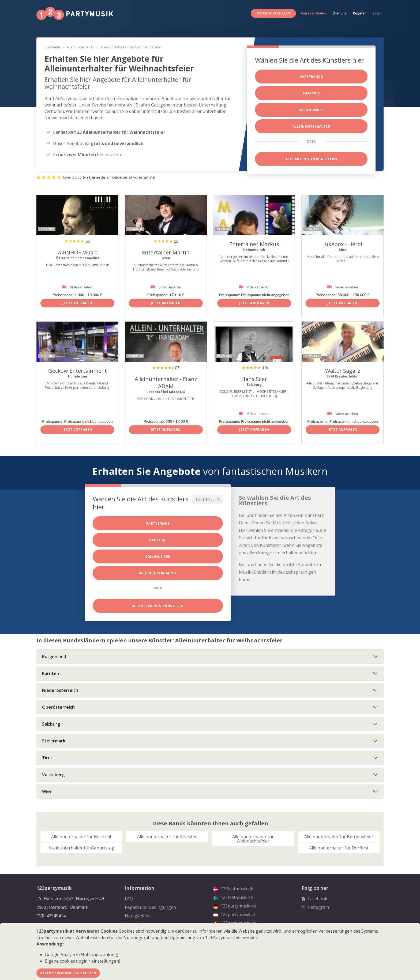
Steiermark (54, 741)
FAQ (129, 899)
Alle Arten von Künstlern (311, 159)
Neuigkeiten (137, 916)
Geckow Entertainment (78, 371)
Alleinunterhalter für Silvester (167, 837)
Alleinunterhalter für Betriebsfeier (339, 837)
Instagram (315, 907)
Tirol (47, 758)
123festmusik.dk (233, 889)
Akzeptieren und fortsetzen (68, 973)
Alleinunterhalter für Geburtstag (81, 848)
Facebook (314, 899)
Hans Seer (254, 379)
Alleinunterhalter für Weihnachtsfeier (131, 47)
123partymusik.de (235, 906)
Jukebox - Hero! (343, 244)
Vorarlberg (53, 775)
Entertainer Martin (166, 252)
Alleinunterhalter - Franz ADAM (166, 383)
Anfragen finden (313, 13)
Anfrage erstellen (273, 13)
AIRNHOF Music (77, 252)
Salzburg (51, 724)
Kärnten (51, 673)
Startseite (52, 47)
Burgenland (54, 657)
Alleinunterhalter (80, 47)
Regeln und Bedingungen (150, 907)
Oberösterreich (58, 707)
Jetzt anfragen (77, 303)
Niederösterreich (60, 690)
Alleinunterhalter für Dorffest (339, 848)
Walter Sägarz (343, 371)
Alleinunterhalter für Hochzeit (81, 837)
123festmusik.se (233, 897)
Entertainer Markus (254, 244)
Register (359, 13)
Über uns (339, 13)
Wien (47, 791)
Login (377, 13)
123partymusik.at (234, 914)
